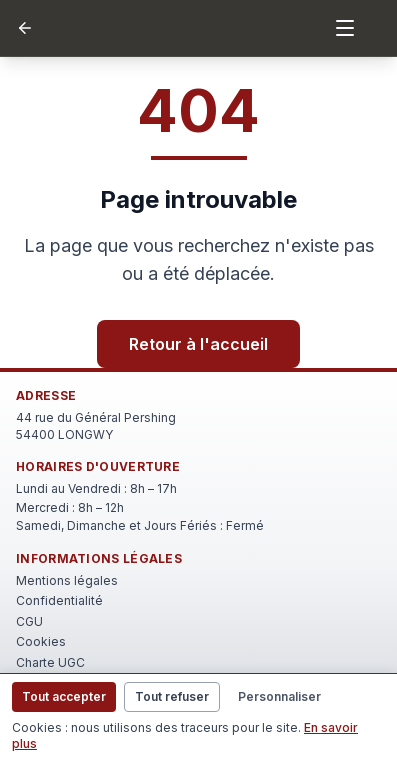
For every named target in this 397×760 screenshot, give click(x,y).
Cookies (41, 641)
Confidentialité (59, 600)
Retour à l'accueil (198, 344)
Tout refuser (172, 696)
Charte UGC (50, 662)
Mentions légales (67, 580)
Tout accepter (64, 696)
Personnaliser (279, 696)
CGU (29, 621)
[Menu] (345, 28)
